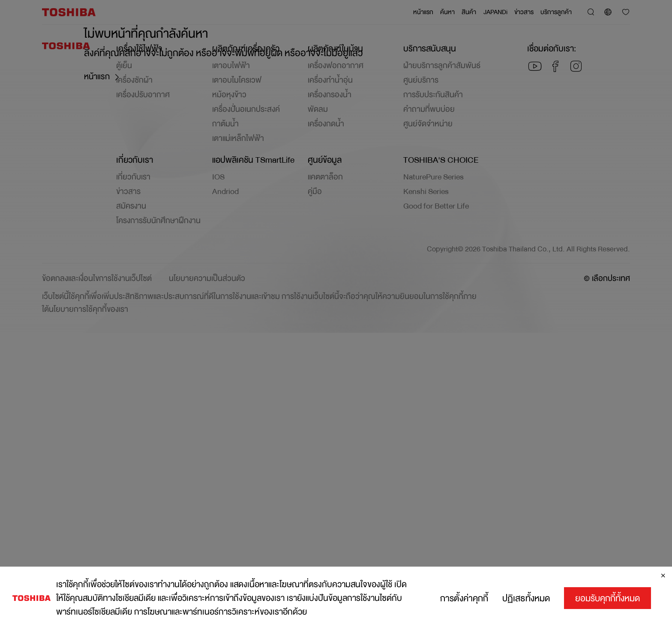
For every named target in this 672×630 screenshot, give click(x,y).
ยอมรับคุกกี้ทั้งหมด (607, 598)
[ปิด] (663, 576)
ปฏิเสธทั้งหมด (526, 599)
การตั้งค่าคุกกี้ (464, 599)
